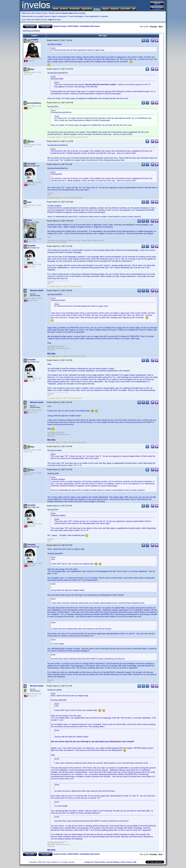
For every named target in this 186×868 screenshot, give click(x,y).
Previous (153, 26)
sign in (51, 20)
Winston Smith (37, 290)
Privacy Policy (100, 862)
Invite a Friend (126, 862)
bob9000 (34, 40)
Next (161, 26)
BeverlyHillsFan (34, 103)
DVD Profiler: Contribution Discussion (84, 26)
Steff (29, 202)
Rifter (29, 220)
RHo (32, 69)
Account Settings (113, 862)
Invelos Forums (60, 26)
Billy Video (51, 353)
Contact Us (89, 862)
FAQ (135, 862)
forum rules (68, 13)
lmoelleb (32, 164)
